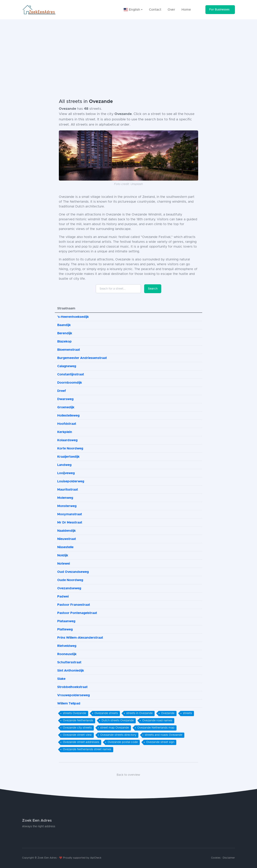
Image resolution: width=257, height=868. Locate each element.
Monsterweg (67, 506)
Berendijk (65, 333)
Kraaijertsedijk (68, 457)
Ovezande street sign (160, 742)
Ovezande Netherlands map (156, 728)
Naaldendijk (66, 531)
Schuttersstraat (69, 662)
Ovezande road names (157, 721)
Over (171, 10)
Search (153, 289)
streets (187, 713)
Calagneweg (67, 366)
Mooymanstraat (70, 514)
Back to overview (128, 775)
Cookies (216, 858)
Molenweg (65, 498)
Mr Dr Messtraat (70, 522)
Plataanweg (66, 621)
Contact (155, 10)
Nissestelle (65, 547)
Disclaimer (229, 858)
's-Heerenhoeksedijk (73, 317)
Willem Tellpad (69, 703)
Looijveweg (66, 473)
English (132, 10)
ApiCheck (96, 858)
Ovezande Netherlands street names (87, 749)
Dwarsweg (65, 399)
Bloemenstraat (69, 350)
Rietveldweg (67, 646)
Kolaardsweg (67, 440)
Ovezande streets (106, 713)
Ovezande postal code (123, 742)
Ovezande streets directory (118, 735)
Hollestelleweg (68, 416)
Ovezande (168, 713)
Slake (61, 679)
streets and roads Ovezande (164, 735)
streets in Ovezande (139, 713)
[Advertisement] (128, 49)
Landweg (64, 465)
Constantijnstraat (71, 374)
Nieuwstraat (67, 539)
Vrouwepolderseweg (73, 695)
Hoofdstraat (67, 424)
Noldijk (63, 555)
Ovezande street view (77, 735)
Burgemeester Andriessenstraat (82, 358)
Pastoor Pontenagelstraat (77, 613)
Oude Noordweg (70, 580)
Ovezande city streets (77, 728)
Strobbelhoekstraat (72, 687)
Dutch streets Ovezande (118, 721)
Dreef (62, 391)
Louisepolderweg (71, 481)
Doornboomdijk (70, 383)
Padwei (63, 597)
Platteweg (65, 629)
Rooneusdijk (67, 654)
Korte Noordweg (70, 448)
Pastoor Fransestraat (74, 605)
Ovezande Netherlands (78, 721)
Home (186, 10)
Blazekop (64, 342)
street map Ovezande (115, 728)
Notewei (64, 564)
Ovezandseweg (69, 588)
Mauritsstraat (68, 490)
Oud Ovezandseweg (73, 572)
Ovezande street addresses (81, 742)
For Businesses (219, 10)
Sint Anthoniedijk (71, 671)
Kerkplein (65, 432)
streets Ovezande (74, 713)
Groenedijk (66, 407)
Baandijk (64, 325)
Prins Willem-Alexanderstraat (80, 638)
